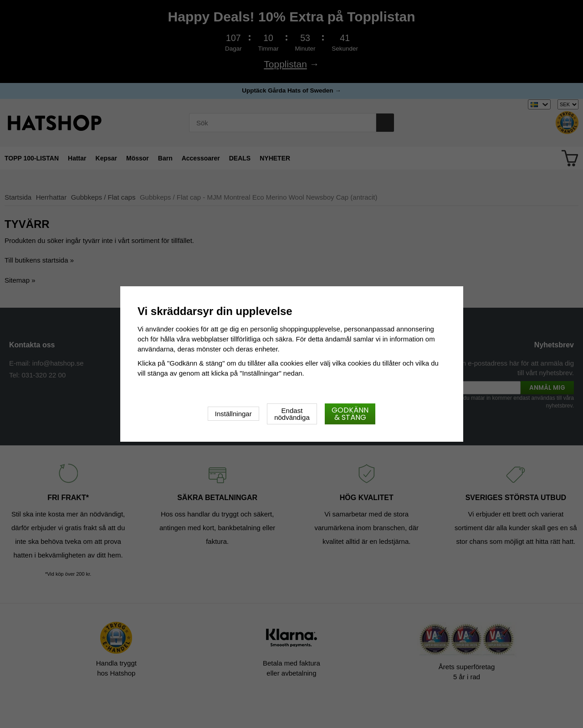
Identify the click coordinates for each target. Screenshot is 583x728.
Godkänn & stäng (350, 414)
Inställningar (233, 414)
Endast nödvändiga (292, 414)
